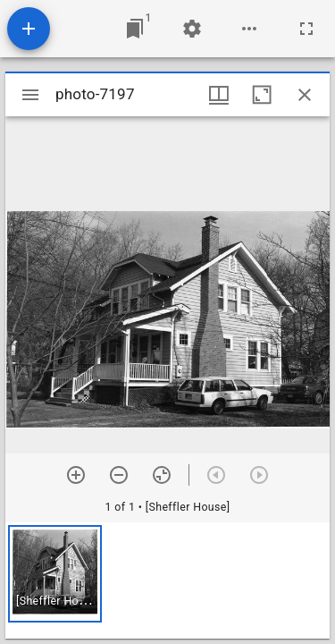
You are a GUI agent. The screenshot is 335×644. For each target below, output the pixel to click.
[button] (55, 574)
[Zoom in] (76, 475)
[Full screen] (306, 29)
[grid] (167, 580)
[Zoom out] (119, 475)
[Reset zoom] (162, 475)
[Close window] (305, 95)
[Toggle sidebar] (30, 95)
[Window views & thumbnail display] (219, 95)
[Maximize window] (262, 95)
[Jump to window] (135, 29)
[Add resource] (29, 29)
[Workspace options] (249, 29)
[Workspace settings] (192, 29)
